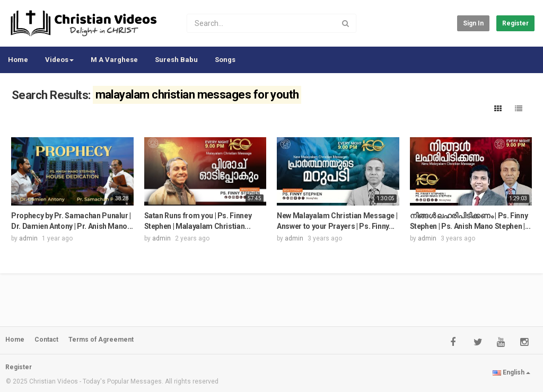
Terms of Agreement (101, 340)
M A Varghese (114, 60)
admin (28, 238)
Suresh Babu (176, 60)
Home (18, 60)
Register (515, 23)
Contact (46, 340)
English (511, 372)
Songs (225, 60)
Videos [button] (59, 60)
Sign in (473, 23)
